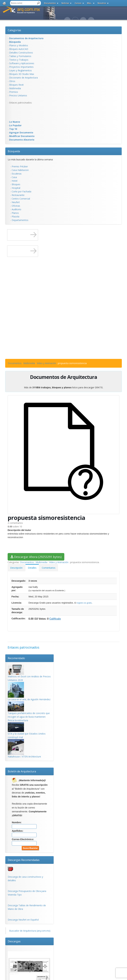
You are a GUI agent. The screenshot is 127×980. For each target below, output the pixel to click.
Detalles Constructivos (21, 53)
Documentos (50, 3)
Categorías (14, 30)
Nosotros (102, 3)
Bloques (16, 184)
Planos (15, 213)
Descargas (14, 941)
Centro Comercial (21, 199)
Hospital (16, 188)
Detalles (32, 568)
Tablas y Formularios (20, 56)
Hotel (14, 181)
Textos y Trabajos (19, 60)
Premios (14, 92)
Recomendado (16, 658)
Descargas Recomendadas (24, 860)
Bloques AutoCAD (19, 49)
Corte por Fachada (21, 191)
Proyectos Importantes (21, 67)
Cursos (78, 3)
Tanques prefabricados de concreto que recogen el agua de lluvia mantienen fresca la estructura (29, 717)
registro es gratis (84, 603)
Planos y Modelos (19, 45)
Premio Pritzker (20, 166)
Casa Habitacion (20, 170)
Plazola (15, 216)
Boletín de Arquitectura (22, 771)
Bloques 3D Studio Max (22, 74)
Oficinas (16, 206)
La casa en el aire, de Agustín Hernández (29, 699)
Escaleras (17, 174)
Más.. (90, 3)
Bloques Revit (16, 85)
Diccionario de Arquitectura (23, 78)
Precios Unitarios (18, 95)
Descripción (16, 568)
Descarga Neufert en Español (23, 920)
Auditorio (16, 209)
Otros (12, 81)
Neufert (16, 202)
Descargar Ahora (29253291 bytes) (36, 557)
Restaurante (18, 195)
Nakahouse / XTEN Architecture (24, 757)
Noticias (65, 3)
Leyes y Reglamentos (20, 70)
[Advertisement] (21, 112)
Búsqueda (14, 151)
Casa (14, 177)
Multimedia (15, 88)
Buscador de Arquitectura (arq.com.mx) (30, 931)
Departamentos (20, 220)
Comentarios (49, 568)
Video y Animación (46, 363)
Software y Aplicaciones (22, 63)
